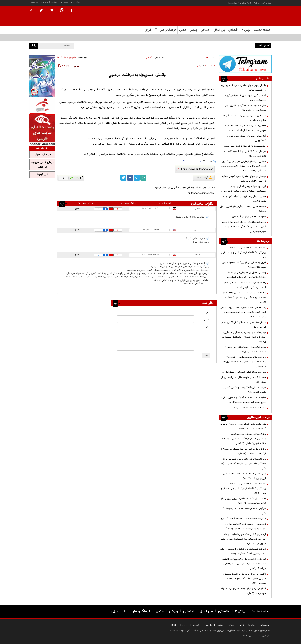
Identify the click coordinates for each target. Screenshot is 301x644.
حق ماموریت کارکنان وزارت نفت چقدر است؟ (245, 146)
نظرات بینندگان (202, 204)
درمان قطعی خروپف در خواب (42, 165)
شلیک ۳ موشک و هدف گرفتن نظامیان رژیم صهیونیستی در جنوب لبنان (246, 108)
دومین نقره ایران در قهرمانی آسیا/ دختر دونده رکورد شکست (245, 199)
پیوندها (54, 2)
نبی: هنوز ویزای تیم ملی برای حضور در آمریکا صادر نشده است (245, 118)
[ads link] (245, 64)
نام (208, 313)
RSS (174, 625)
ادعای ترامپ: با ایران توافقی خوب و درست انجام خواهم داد (243, 591)
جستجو (231, 625)
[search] (34, 46)
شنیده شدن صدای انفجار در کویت (250, 408)
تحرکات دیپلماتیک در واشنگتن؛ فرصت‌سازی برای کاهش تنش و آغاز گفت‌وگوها (243, 551)
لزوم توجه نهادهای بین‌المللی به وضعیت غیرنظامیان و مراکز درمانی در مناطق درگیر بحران (244, 189)
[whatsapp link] (143, 178)
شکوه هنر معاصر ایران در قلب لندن (249, 217)
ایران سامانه (248, 636)
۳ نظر (149, 57)
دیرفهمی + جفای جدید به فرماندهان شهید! (244, 511)
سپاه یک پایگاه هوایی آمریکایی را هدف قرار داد (244, 372)
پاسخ (77, 209)
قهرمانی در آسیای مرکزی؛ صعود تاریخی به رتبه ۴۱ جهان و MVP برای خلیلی (244, 179)
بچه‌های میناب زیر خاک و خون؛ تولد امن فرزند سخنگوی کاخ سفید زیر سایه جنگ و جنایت (244, 464)
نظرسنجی (208, 625)
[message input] (156, 338)
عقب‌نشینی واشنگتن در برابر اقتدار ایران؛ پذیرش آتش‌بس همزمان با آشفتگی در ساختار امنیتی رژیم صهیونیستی (243, 227)
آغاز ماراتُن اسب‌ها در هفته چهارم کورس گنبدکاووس (247, 138)
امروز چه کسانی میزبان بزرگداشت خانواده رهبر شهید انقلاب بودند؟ (244, 265)
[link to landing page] (251, 16)
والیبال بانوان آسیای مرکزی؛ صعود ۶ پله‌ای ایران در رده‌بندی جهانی (223, 45)
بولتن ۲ (246, 30)
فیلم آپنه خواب (42, 155)
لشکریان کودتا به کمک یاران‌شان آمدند (244, 519)
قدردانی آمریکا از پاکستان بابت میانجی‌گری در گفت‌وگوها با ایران (245, 98)
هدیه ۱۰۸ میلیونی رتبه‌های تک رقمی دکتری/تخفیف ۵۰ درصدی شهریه (245, 349)
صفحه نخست (262, 30)
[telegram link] (137, 178)
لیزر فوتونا (42, 175)
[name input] (156, 313)
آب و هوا (34, 2)
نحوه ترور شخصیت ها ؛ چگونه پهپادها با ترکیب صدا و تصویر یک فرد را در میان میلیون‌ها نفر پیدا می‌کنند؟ (243, 564)
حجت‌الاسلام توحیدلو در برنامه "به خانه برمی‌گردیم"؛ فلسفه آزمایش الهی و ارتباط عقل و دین (243, 252)
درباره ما (64, 2)
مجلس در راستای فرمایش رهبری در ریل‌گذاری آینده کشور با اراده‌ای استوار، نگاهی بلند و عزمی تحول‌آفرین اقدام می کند (244, 166)
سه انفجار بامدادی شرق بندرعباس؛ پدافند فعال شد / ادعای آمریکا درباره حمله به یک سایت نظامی (244, 297)
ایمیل (206, 320)
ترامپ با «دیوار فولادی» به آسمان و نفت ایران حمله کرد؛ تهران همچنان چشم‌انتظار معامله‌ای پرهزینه (244, 337)
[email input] (156, 320)
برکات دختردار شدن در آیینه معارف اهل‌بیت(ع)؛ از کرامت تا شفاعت (243, 451)
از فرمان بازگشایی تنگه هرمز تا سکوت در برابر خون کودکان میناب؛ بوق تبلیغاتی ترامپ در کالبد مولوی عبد (244, 539)
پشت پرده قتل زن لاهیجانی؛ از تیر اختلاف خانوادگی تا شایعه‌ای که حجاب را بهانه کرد (246, 275)
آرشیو (241, 625)
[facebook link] (130, 178)
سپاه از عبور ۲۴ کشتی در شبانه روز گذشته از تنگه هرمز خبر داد (245, 154)
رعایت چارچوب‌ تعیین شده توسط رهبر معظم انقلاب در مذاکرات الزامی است (245, 285)
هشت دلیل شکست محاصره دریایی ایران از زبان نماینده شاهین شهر (243, 501)
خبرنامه (45, 2)
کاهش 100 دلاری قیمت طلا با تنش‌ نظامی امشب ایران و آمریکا (243, 325)
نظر (207, 327)
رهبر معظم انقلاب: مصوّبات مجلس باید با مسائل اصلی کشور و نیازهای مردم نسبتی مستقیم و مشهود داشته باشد (243, 312)
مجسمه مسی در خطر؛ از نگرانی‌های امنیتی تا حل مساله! (243, 209)
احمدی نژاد (188, 161)
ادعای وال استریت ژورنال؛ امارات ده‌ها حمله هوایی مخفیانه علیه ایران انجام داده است (245, 128)
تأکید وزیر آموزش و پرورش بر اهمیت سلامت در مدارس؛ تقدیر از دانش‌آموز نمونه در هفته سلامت (244, 579)
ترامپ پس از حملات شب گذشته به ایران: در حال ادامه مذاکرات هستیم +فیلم (245, 527)
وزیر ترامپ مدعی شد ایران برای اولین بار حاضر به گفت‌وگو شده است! (243, 426)
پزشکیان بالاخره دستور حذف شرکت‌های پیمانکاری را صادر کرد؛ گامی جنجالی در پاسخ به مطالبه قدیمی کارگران (244, 439)
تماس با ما (75, 2)
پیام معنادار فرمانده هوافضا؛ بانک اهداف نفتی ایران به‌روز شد (245, 476)
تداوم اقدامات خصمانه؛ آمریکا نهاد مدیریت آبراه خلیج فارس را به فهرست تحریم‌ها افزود (244, 400)
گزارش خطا (204, 178)
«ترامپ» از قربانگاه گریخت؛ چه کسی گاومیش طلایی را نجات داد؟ (244, 390)
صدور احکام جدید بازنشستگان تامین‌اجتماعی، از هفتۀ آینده (244, 380)
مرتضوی (198, 161)
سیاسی (199, 66)
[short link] (197, 169)
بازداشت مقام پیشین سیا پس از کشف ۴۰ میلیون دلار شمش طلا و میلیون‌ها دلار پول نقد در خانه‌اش (244, 362)
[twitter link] (123, 178)
